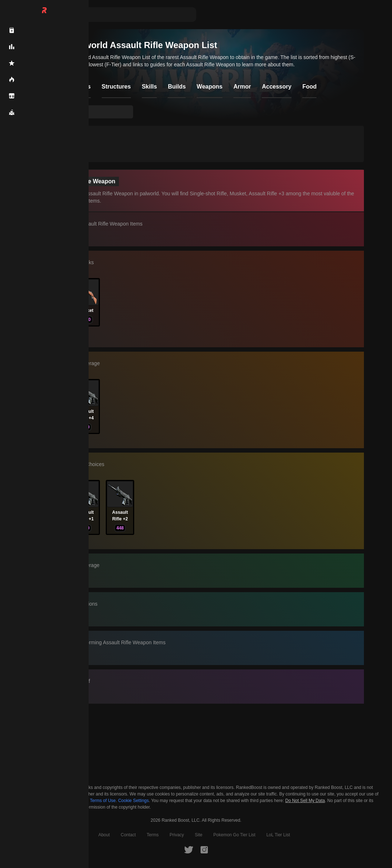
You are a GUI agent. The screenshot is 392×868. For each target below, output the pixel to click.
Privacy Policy (67, 801)
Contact (128, 835)
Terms (153, 835)
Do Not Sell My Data (305, 801)
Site (199, 835)
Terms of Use (103, 801)
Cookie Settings (133, 801)
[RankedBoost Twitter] (189, 849)
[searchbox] (90, 112)
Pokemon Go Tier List (234, 835)
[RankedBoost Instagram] (204, 849)
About (104, 835)
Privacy (177, 835)
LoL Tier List (278, 835)
